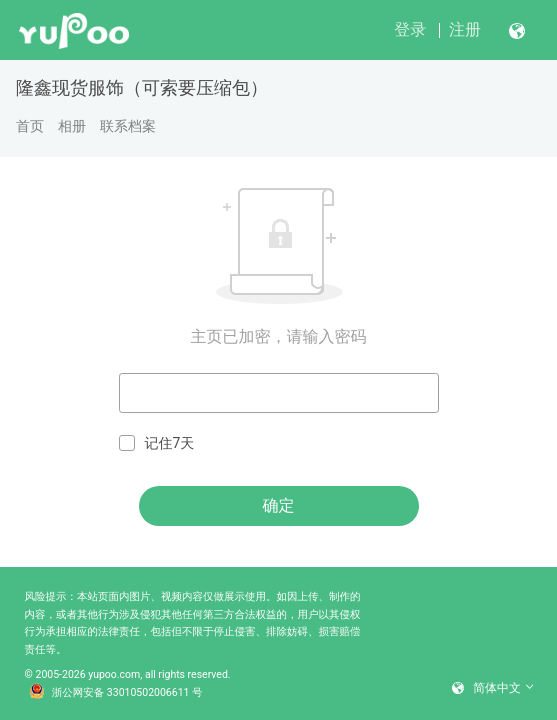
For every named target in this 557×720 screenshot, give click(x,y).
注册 (465, 29)
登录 (410, 29)
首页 (30, 126)
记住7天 (157, 443)
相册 (72, 126)
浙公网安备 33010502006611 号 (116, 693)
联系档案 (128, 126)
